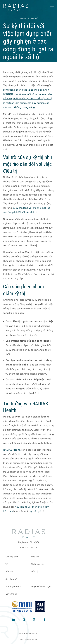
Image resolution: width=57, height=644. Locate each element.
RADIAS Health (12, 450)
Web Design (25, 640)
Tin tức (35, 19)
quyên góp (36, 511)
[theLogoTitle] (16, 7)
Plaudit (34, 640)
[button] (52, 5)
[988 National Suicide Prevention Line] (40, 607)
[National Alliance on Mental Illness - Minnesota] (22, 607)
